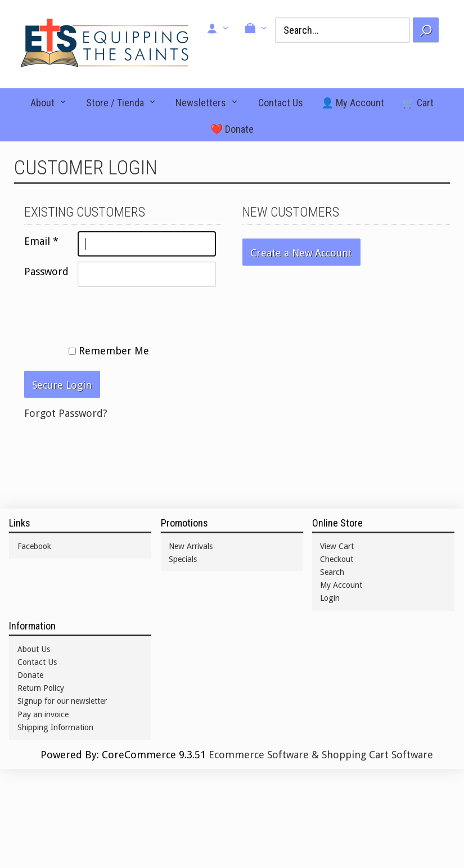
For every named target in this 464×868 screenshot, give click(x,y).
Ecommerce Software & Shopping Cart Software (321, 755)
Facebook (34, 546)
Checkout (337, 559)
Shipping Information (55, 727)
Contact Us (281, 103)
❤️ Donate (232, 129)
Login (330, 598)
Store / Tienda (115, 103)
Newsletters (201, 103)
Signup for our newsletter (62, 701)
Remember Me (109, 351)
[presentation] (110, 314)
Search (332, 572)
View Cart (337, 546)
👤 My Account (353, 103)
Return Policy (41, 688)
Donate (30, 675)
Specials (183, 559)
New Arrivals (191, 546)
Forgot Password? (66, 413)
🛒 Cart (418, 103)
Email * (41, 241)
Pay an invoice (43, 714)
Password (46, 271)
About (42, 103)
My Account (341, 585)
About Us (34, 649)
